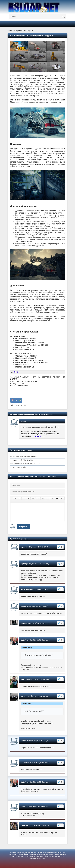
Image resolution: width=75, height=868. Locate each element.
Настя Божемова (27, 589)
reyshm (23, 606)
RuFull (23, 696)
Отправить (23, 527)
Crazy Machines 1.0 (19, 467)
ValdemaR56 (25, 623)
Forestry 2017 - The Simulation (23, 460)
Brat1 (23, 640)
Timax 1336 (25, 806)
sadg (22, 679)
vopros (23, 564)
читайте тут (39, 436)
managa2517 (25, 741)
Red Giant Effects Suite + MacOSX (25, 457)
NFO (16, 372)
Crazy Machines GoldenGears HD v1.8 (26, 464)
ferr (22, 763)
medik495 (24, 825)
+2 (16, 400)
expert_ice (24, 547)
